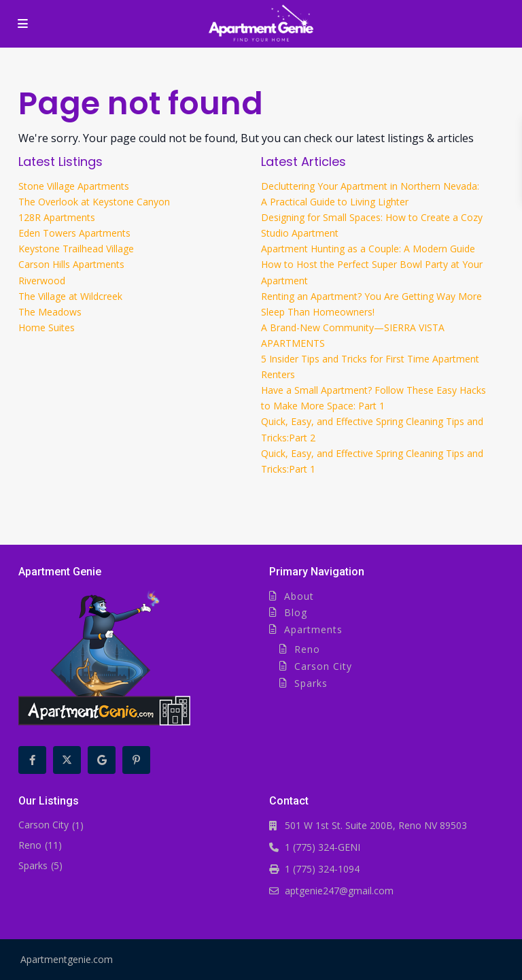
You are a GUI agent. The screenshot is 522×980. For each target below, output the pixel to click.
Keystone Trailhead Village (76, 249)
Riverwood (42, 281)
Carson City (323, 666)
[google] (102, 760)
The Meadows (50, 312)
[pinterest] (136, 760)
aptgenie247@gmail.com (339, 891)
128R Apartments (57, 217)
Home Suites (47, 327)
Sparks (311, 683)
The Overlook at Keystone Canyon (94, 202)
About (299, 596)
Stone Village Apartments (74, 186)
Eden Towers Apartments (74, 233)
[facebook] (32, 760)
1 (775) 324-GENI (323, 847)
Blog (296, 612)
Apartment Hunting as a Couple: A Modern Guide (368, 249)
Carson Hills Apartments (71, 264)
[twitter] (67, 760)
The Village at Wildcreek (70, 296)
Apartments (313, 629)
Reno (307, 649)
